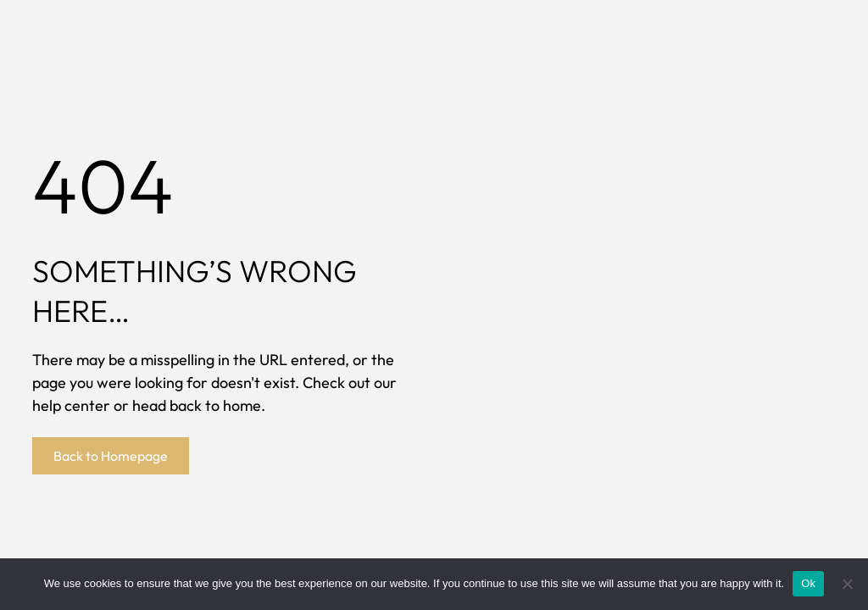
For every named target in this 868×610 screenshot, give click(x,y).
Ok (808, 583)
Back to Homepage (111, 456)
